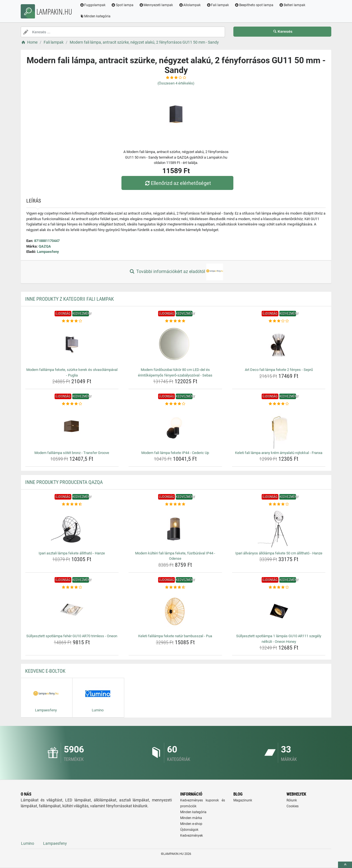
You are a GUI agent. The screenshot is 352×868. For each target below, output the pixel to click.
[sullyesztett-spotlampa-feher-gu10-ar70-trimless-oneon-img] (72, 611)
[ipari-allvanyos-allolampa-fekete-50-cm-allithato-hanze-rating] (279, 504)
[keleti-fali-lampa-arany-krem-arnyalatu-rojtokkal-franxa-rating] (279, 404)
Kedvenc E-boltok (45, 671)
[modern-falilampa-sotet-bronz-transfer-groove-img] (72, 428)
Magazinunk (243, 800)
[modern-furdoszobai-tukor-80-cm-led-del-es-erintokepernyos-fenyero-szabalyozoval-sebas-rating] (175, 321)
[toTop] (345, 865)
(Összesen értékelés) (176, 83)
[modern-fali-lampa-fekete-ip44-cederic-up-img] (175, 428)
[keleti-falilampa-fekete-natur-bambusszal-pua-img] (175, 611)
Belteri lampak (292, 5)
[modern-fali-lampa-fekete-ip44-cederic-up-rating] (175, 404)
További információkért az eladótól (176, 272)
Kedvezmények (192, 836)
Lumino (28, 843)
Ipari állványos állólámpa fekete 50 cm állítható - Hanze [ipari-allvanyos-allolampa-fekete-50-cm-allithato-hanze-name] (279, 553)
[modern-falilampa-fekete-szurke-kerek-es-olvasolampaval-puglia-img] (72, 345)
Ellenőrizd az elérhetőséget (177, 183)
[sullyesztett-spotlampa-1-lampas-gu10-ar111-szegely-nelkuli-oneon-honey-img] (279, 611)
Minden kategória (95, 16)
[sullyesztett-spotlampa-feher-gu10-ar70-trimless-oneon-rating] (72, 587)
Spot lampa (123, 5)
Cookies (293, 806)
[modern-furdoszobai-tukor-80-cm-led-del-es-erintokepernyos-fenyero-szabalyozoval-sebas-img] (175, 345)
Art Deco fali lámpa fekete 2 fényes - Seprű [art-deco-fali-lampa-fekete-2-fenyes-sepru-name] (279, 370)
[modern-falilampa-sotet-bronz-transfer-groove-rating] (72, 404)
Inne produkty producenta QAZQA (64, 482)
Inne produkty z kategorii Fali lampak (70, 299)
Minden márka (191, 818)
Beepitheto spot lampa (254, 5)
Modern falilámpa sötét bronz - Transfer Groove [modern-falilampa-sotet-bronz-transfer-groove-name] (72, 453)
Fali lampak (218, 5)
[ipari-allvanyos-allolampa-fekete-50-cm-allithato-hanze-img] (279, 528)
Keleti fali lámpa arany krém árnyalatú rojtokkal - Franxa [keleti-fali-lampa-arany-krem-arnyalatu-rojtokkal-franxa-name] (279, 453)
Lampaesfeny (48, 252)
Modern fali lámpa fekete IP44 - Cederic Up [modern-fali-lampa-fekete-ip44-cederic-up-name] (175, 453)
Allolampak (190, 5)
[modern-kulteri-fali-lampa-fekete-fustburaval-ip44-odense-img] (175, 528)
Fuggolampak (93, 5)
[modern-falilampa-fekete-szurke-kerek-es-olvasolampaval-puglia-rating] (72, 321)
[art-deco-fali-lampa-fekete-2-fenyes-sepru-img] (279, 345)
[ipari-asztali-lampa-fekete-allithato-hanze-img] (72, 528)
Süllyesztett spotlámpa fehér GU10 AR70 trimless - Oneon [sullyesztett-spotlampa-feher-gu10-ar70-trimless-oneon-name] (72, 636)
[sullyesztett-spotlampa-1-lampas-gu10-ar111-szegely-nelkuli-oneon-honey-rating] (279, 587)
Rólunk (292, 800)
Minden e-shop (191, 824)
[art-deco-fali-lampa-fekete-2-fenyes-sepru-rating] (279, 321)
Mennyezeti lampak (156, 5)
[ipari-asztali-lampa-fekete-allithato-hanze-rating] (72, 504)
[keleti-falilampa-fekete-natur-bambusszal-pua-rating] (175, 587)
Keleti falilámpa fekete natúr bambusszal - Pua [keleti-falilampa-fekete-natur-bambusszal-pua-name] (175, 636)
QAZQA (45, 246)
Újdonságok (189, 830)
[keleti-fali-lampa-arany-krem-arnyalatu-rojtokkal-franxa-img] (279, 428)
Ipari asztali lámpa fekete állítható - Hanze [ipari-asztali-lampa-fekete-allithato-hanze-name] (72, 553)
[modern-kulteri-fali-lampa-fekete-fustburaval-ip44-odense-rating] (175, 504)
